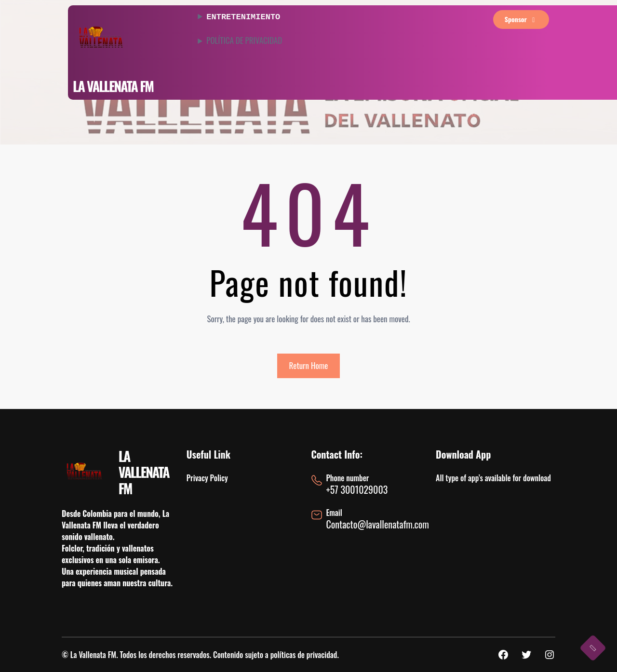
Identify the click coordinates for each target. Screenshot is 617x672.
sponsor (521, 19)
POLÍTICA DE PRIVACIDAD (244, 40)
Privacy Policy (207, 478)
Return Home (309, 365)
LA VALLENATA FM (113, 86)
